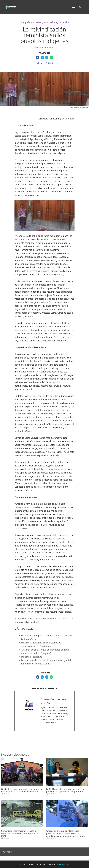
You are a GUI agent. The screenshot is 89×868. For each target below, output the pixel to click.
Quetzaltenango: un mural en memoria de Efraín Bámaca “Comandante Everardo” (22, 790)
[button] (73, 7)
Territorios (64, 22)
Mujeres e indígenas (32, 657)
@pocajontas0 (67, 119)
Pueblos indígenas (44, 48)
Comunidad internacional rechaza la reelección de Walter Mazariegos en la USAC (20, 833)
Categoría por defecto (31, 22)
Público (31, 125)
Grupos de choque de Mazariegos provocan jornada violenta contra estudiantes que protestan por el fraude (66, 833)
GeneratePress (63, 864)
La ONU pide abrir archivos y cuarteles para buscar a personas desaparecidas (65, 790)
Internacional (50, 22)
